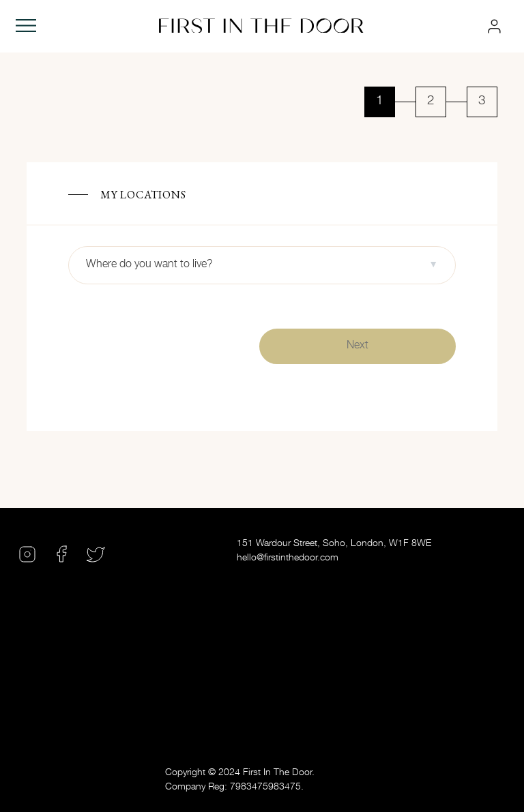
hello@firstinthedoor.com (288, 558)
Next (358, 346)
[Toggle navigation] (26, 26)
